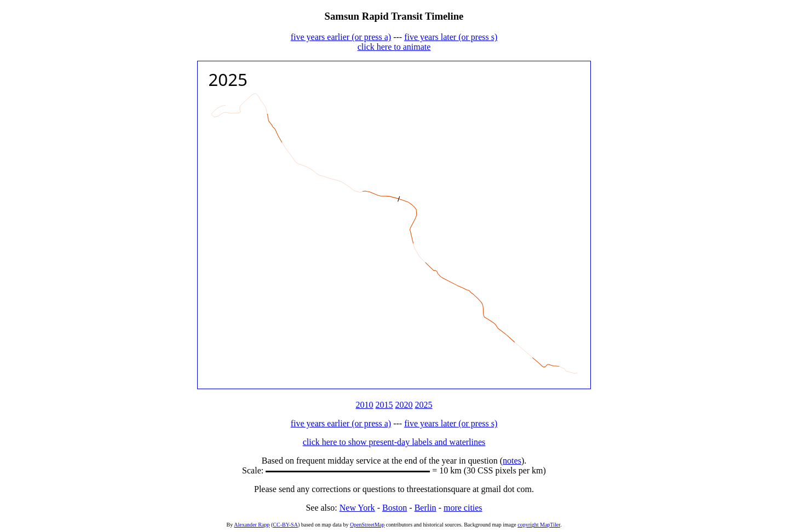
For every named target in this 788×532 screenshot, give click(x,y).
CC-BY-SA (285, 525)
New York (357, 508)
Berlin (425, 508)
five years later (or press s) (451, 37)
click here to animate (394, 47)
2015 (384, 405)
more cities (463, 508)
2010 (365, 405)
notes (512, 461)
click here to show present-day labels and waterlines (394, 442)
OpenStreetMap (367, 525)
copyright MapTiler (539, 525)
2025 (424, 405)
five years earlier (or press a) (341, 37)
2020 (404, 405)
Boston (395, 508)
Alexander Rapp (252, 525)
